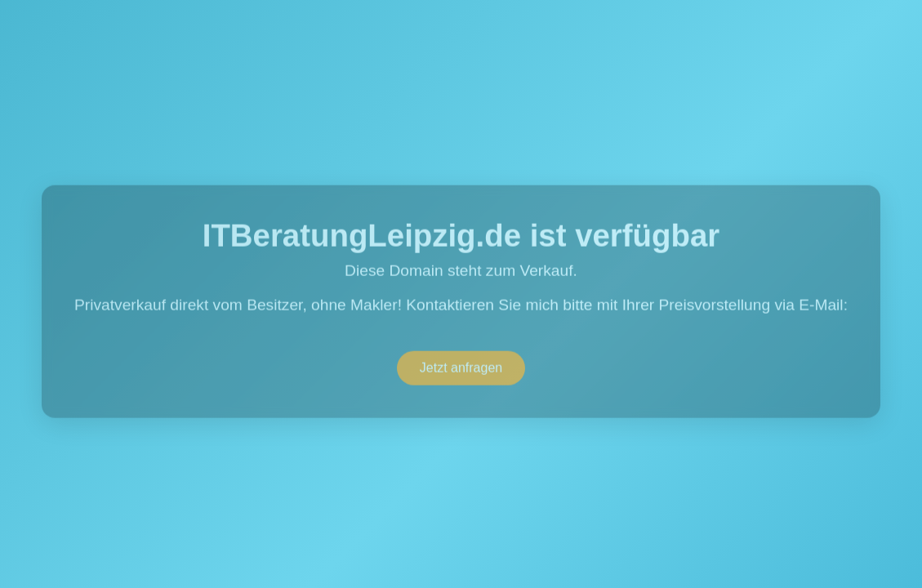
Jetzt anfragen (461, 368)
